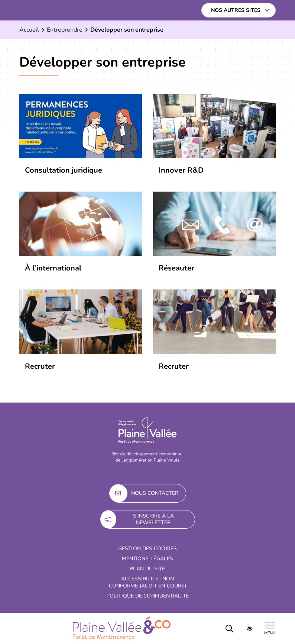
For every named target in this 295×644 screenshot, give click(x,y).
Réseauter (176, 268)
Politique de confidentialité (147, 596)
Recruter (174, 366)
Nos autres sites (236, 10)
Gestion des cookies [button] (147, 549)
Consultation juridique (64, 170)
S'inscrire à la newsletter (137, 519)
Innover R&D (181, 170)
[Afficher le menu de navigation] (270, 628)
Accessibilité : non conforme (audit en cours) (148, 582)
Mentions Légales (148, 559)
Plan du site (147, 569)
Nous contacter (144, 493)
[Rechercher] (230, 628)
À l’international (53, 268)
